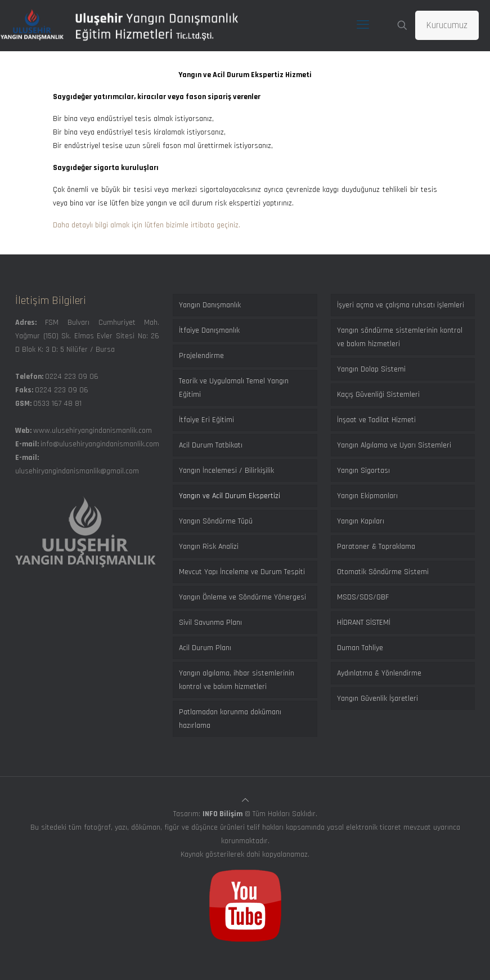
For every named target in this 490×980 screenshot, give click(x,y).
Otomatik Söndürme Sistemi (383, 572)
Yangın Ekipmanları (367, 496)
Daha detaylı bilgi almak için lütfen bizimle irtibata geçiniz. (147, 225)
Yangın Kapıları (361, 521)
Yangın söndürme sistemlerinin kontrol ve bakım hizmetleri (400, 337)
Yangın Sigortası (363, 471)
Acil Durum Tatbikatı (211, 445)
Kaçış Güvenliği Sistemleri (378, 395)
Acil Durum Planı (205, 648)
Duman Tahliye (360, 648)
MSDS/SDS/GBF (363, 597)
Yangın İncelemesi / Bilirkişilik (226, 471)
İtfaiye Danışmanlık (209, 330)
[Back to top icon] (245, 800)
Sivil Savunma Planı (210, 623)
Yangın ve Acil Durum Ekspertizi (230, 496)
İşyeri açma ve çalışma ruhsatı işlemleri (401, 305)
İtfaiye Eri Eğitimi (206, 420)
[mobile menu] (363, 25)
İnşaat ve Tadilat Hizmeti (376, 420)
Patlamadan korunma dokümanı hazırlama (230, 719)
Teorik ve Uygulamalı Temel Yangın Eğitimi (234, 388)
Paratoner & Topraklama (376, 547)
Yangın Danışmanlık (210, 305)
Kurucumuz (447, 25)
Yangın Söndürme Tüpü (216, 521)
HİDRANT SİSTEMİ (364, 623)
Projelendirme (201, 356)
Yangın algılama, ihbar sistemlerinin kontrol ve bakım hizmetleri (237, 680)
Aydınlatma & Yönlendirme (379, 673)
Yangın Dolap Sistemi (371, 369)
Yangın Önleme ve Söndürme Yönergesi (242, 597)
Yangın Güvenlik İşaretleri (377, 699)
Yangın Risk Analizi (209, 547)
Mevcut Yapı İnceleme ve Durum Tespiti (242, 572)
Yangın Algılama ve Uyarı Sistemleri (394, 445)
